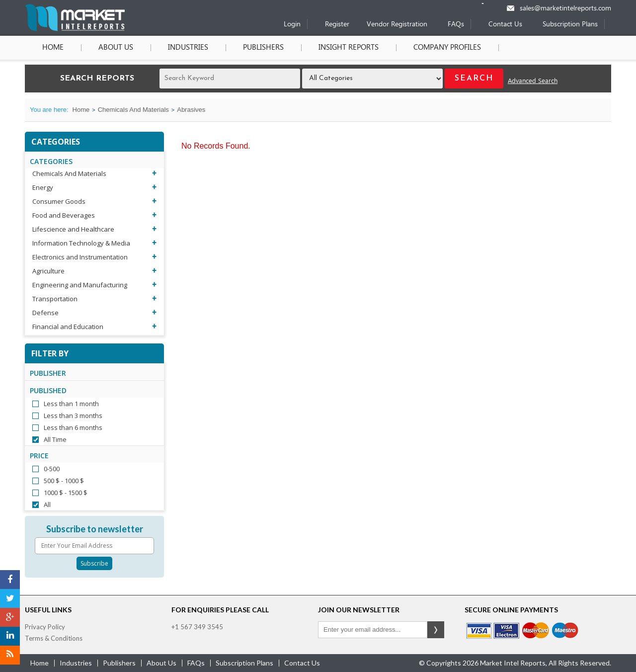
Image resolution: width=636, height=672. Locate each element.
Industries (188, 48)
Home (53, 48)
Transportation (55, 299)
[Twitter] (10, 598)
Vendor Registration (397, 25)
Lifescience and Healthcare (73, 229)
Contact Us (505, 25)
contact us (302, 663)
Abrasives (191, 110)
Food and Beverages (64, 215)
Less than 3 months (73, 416)
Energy (43, 187)
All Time (55, 439)
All (47, 504)
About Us (116, 48)
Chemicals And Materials (133, 110)
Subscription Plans (570, 25)
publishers (119, 663)
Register (337, 25)
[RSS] (10, 655)
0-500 (52, 469)
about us (161, 663)
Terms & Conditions (54, 638)
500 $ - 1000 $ (64, 481)
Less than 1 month (71, 404)
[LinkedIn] (10, 636)
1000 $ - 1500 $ (66, 493)
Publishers (263, 48)
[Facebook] (10, 580)
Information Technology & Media (81, 243)
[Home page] (75, 29)
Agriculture (48, 271)
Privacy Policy (45, 627)
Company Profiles (447, 48)
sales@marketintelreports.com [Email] (565, 9)
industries (76, 663)
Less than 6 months (73, 427)
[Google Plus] (10, 617)
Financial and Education (68, 327)
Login (292, 25)
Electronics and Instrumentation (80, 257)
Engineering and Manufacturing (80, 285)
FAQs (456, 25)
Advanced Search (533, 81)
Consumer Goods (59, 201)
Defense (45, 313)
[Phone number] (489, 3)
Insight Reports (349, 48)
